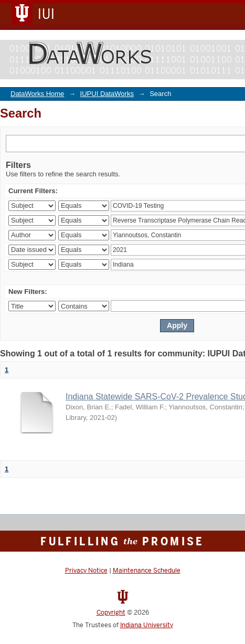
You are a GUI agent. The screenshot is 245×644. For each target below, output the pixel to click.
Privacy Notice (86, 571)
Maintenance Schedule (147, 571)
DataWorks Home (37, 94)
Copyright (111, 613)
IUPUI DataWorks (107, 94)
